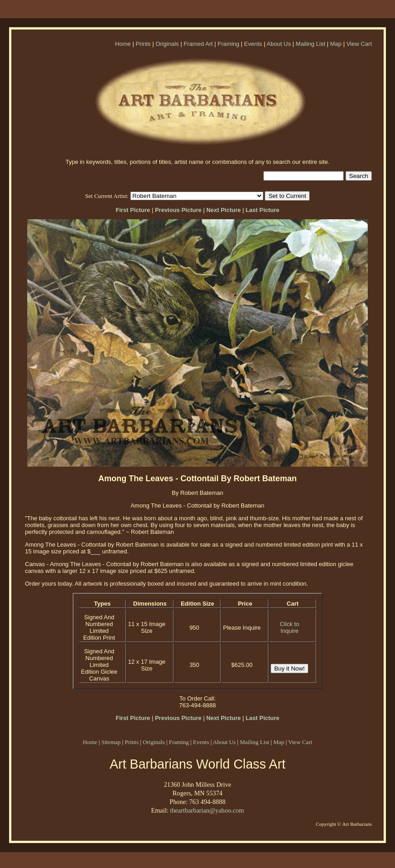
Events (253, 44)
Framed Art (198, 44)
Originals (167, 44)
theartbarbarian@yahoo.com (207, 810)
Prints (143, 44)
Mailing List (310, 44)
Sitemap (111, 742)
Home (123, 44)
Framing (228, 44)
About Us (279, 44)
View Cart (359, 44)
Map (336, 44)
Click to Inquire (289, 627)
